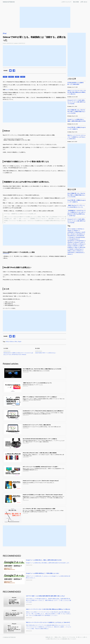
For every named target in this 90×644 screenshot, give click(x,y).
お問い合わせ (84, 2)
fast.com (7, 90)
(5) (72, 237)
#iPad (7, 342)
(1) (74, 229)
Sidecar (11, 77)
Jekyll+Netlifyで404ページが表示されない (46, 353)
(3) (83, 242)
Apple (23, 77)
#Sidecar (12, 342)
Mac (17, 77)
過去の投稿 (76, 2)
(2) (69, 229)
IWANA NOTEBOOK (9, 2)
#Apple (20, 342)
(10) (71, 231)
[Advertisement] (45, 17)
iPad (5, 33)
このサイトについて (66, 2)
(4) (70, 244)
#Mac (16, 342)
